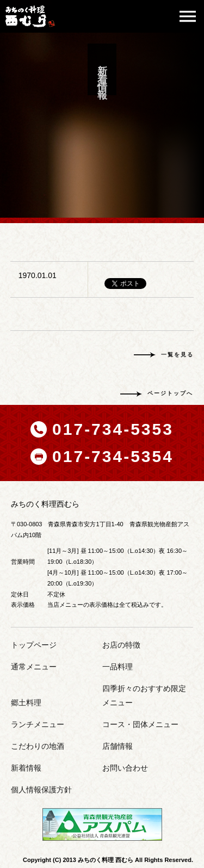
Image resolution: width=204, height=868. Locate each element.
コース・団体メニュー (140, 724)
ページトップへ (170, 393)
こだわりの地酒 (38, 746)
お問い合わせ (125, 768)
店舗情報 (118, 746)
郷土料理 (26, 703)
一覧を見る (177, 355)
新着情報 (26, 768)
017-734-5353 (113, 429)
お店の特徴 (121, 645)
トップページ (34, 645)
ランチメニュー (38, 724)
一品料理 (118, 667)
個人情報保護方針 (41, 790)
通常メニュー (34, 667)
